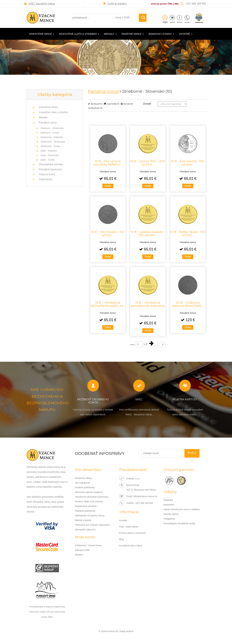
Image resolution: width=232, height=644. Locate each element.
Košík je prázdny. (117, 4)
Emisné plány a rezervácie (132, 532)
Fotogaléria (169, 518)
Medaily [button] (110, 34)
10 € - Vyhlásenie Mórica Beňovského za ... (108, 304)
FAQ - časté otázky (129, 526)
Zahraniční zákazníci (85, 528)
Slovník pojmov (171, 513)
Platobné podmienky (85, 510)
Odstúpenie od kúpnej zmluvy (90, 514)
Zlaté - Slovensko (50, 155)
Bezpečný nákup (83, 478)
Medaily (43, 117)
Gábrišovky (45, 179)
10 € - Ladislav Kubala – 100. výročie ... (148, 233)
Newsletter (169, 504)
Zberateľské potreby (50, 164)
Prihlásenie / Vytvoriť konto (88, 543)
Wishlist (79, 552)
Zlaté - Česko (48, 160)
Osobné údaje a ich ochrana (89, 501)
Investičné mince (48, 107)
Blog (121, 539)
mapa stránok (127, 631)
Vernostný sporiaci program (89, 491)
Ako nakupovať (82, 482)
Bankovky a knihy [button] (161, 34)
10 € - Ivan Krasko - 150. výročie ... (108, 233)
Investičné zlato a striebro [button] (79, 34)
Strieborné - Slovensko (53, 142)
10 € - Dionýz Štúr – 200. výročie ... (148, 163)
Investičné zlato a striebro (53, 112)
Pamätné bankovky (50, 169)
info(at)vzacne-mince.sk (145, 496)
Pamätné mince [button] (133, 34)
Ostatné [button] (186, 34)
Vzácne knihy (46, 174)
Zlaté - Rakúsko (49, 151)
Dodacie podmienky (85, 487)
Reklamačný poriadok (86, 505)
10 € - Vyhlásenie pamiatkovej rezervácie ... (148, 306)
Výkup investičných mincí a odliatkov (182, 509)
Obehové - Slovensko (52, 128)
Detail (108, 186)
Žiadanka (168, 500)
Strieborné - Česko (51, 146)
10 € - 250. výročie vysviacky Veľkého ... (108, 163)
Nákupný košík (82, 548)
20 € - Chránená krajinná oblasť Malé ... (188, 304)
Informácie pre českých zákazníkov (92, 523)
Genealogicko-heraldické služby (179, 522)
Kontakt (123, 520)
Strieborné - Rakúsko (52, 137)
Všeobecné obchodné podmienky (92, 496)
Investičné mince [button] (42, 34)
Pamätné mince (48, 123)
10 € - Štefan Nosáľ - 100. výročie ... (188, 233)
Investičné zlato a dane (131, 545)
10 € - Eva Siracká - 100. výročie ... (188, 163)
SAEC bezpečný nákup (42, 4)
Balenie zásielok (83, 519)
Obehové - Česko (50, 133)
